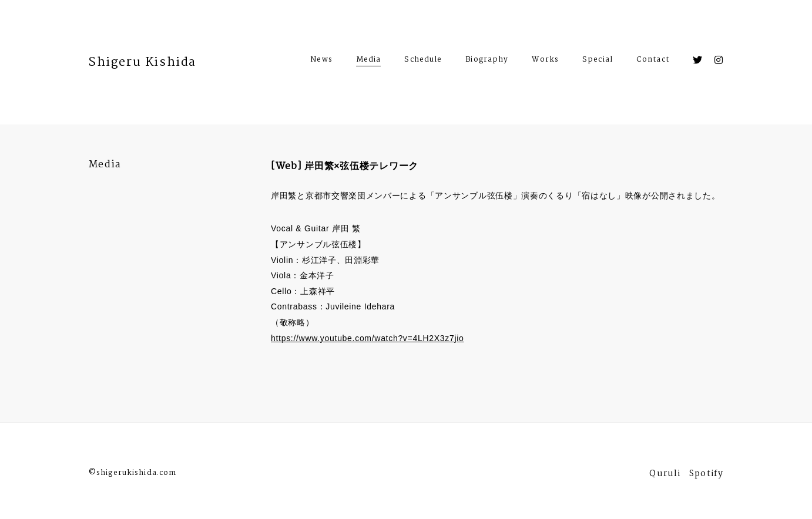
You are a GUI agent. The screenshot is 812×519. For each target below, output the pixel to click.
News (321, 61)
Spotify (706, 475)
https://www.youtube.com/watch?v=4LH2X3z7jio (368, 338)
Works (545, 61)
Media (369, 60)
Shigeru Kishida (142, 62)
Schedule (423, 61)
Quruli (665, 475)
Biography (487, 61)
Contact (653, 61)
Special (598, 61)
